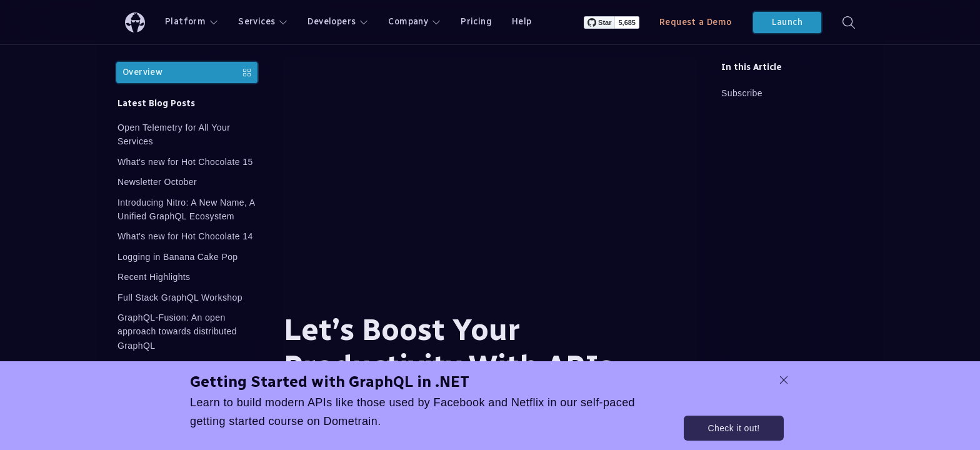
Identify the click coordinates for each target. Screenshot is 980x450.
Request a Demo (696, 22)
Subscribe (742, 93)
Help (522, 22)
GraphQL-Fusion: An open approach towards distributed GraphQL (177, 332)
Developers (338, 22)
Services (263, 22)
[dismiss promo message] (784, 380)
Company (414, 22)
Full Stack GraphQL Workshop (180, 297)
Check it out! (733, 428)
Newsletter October (157, 182)
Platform (192, 22)
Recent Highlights (154, 277)
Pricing (476, 22)
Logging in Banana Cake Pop (178, 257)
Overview (187, 72)
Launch (787, 22)
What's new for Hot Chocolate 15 (185, 162)
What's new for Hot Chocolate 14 (185, 236)
